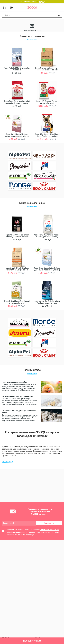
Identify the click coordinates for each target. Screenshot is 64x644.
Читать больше (7, 462)
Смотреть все (32, 40)
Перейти (41, 2)
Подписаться (49, 523)
